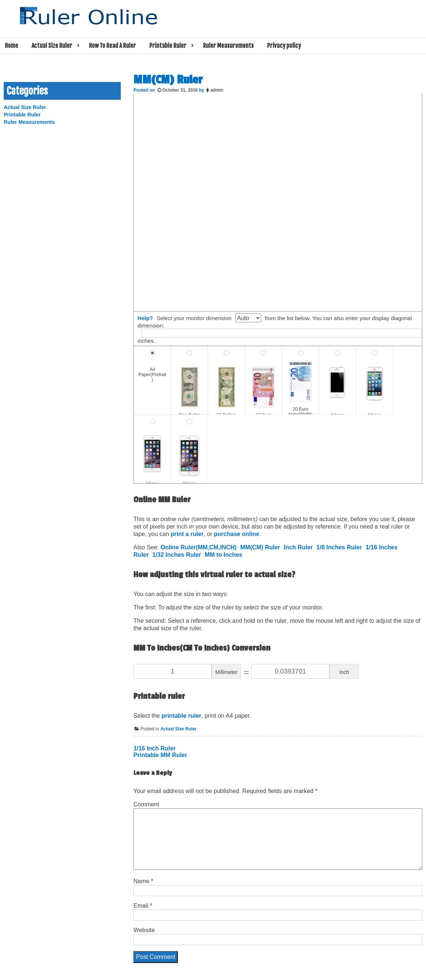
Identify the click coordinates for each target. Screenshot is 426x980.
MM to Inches (224, 555)
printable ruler (182, 716)
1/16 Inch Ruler (154, 748)
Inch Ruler (298, 547)
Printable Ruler (168, 46)
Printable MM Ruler (160, 755)
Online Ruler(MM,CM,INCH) (198, 547)
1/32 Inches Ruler (177, 555)
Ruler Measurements (228, 46)
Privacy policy (284, 46)
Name (143, 881)
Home (11, 46)
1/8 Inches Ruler (339, 547)
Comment (146, 804)
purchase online (237, 534)
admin (217, 90)
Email (143, 906)
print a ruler (187, 534)
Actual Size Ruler (52, 46)
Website (144, 930)
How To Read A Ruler (112, 46)
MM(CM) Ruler (260, 547)
